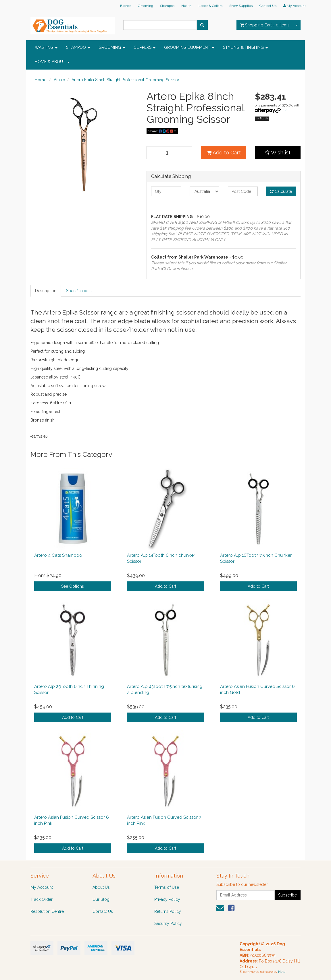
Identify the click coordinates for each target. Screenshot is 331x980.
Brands (126, 6)
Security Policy (168, 923)
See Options (73, 586)
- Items (265, 25)
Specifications (79, 291)
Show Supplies (241, 6)
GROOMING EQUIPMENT (189, 47)
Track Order (42, 899)
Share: (162, 131)
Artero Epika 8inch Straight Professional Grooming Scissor (125, 80)
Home (41, 80)
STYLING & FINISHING (245, 47)
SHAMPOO (78, 47)
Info (284, 110)
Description (46, 291)
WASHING (46, 47)
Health (186, 6)
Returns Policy (168, 911)
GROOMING (112, 47)
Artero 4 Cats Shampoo (58, 555)
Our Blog (101, 899)
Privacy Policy (167, 899)
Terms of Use (167, 887)
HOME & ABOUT (52, 62)
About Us (101, 887)
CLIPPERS (145, 47)
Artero (59, 80)
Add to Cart (224, 153)
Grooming (146, 6)
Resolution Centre (47, 911)
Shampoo (167, 6)
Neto (282, 972)
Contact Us (268, 6)
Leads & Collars (210, 6)
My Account (42, 887)
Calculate (281, 191)
